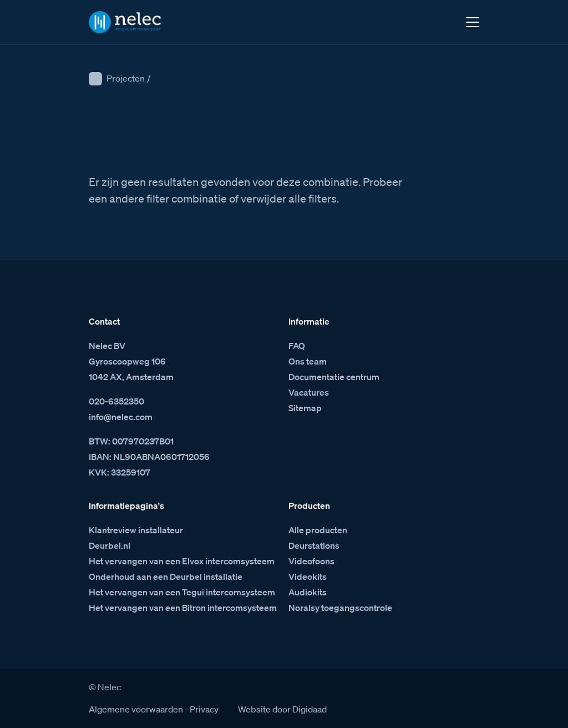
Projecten (126, 78)
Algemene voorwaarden (136, 709)
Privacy (204, 709)
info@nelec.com (121, 417)
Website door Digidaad (282, 709)
